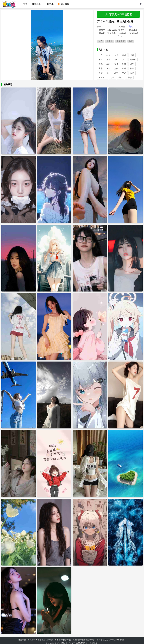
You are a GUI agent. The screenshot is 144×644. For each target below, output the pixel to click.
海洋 (132, 73)
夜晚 (101, 64)
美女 (131, 27)
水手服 (110, 41)
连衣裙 (133, 60)
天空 (108, 69)
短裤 (124, 64)
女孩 (116, 64)
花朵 (108, 55)
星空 (120, 78)
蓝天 (101, 55)
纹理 (124, 69)
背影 (108, 73)
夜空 (101, 73)
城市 (116, 73)
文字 (124, 60)
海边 (100, 41)
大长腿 (129, 78)
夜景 (101, 69)
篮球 (108, 60)
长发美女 (103, 78)
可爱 (112, 78)
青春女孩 (121, 41)
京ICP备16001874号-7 (78, 641)
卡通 (132, 55)
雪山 (116, 60)
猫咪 (101, 60)
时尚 (132, 64)
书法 (124, 73)
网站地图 (94, 641)
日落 (116, 55)
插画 (132, 69)
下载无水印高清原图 (118, 15)
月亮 (116, 69)
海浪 (131, 41)
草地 (108, 64)
